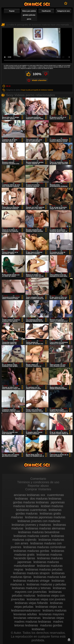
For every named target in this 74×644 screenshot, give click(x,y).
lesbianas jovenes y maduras (31, 525)
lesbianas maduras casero (31, 536)
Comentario (38, 479)
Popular (12, 11)
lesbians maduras (54, 610)
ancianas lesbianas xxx (29, 495)
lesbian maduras (52, 506)
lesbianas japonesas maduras (45, 517)
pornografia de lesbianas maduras (42, 90)
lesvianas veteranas (27, 618)
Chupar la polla (26, 90)
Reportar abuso (38, 486)
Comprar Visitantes (38, 489)
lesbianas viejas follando (31, 603)
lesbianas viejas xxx (49, 607)
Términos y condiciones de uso (38, 482)
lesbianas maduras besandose (39, 532)
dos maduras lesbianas (46, 499)
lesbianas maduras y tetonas (31, 588)
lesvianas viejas (53, 618)
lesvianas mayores (52, 614)
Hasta (69, 640)
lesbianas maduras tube (50, 577)
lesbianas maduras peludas (44, 569)
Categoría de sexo (63, 11)
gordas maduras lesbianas (31, 502)
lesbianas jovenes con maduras (39, 521)
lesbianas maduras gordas (31, 551)
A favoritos (66, 3)
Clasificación (46, 11)
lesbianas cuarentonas (31, 510)
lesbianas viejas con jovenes (46, 599)
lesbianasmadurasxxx (26, 610)
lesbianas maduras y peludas (46, 584)
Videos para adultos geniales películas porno (29, 15)
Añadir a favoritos (39, 80)
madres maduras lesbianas (33, 622)
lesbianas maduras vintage (31, 581)
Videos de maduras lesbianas (37, 4)
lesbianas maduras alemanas (45, 528)
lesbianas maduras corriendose (44, 547)
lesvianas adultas (25, 614)
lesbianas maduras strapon (31, 573)
